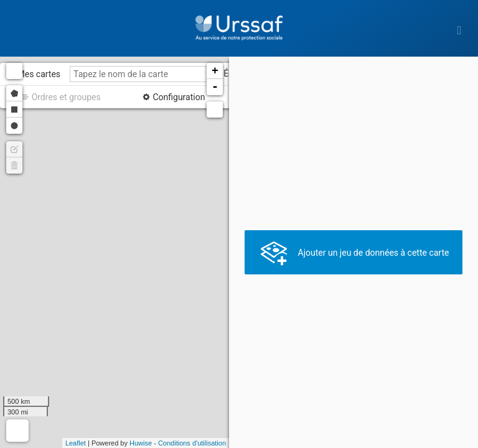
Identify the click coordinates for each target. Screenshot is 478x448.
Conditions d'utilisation (192, 443)
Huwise (141, 443)
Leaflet (76, 443)
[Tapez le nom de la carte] (143, 74)
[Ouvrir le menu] (459, 30)
